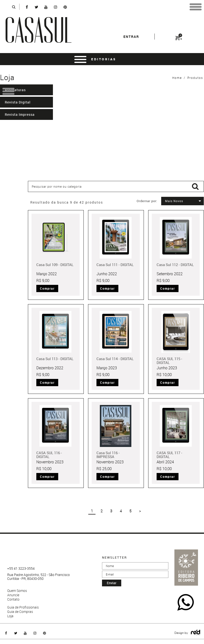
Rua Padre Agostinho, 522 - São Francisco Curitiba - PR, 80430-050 (38, 577)
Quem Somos (17, 591)
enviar (112, 583)
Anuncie (13, 595)
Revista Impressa (20, 114)
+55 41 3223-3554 (21, 569)
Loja (10, 616)
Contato (13, 599)
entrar (131, 37)
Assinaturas (15, 90)
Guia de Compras (20, 612)
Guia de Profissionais (23, 607)
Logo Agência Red (196, 633)
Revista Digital (18, 102)
